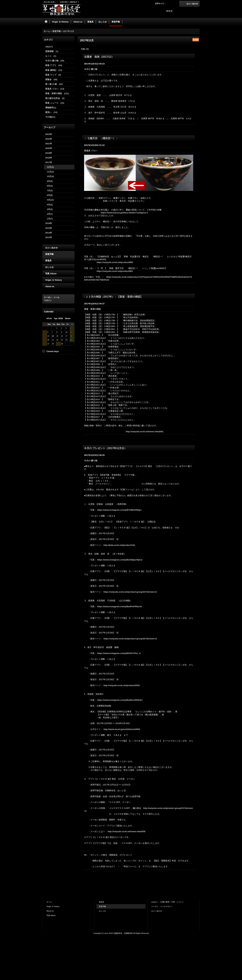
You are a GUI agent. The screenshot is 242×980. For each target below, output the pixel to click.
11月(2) (50, 172)
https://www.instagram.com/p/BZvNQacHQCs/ (120, 560)
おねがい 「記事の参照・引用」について (167, 902)
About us (50, 286)
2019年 (49, 153)
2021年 (49, 144)
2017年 (49, 162)
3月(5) (50, 209)
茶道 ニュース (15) (55, 103)
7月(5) (50, 190)
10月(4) (50, 176)
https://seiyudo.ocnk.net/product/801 (115, 271)
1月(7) (50, 219)
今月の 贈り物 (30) (55, 61)
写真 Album (51, 274)
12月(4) (50, 167)
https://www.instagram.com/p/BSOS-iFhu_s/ (119, 653)
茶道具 (48, 261)
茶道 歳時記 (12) (54, 70)
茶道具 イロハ (92, 151)
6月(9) (50, 195)
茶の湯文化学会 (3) (55, 98)
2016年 (49, 223)
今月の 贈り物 (92, 69)
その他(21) (50, 117)
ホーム (49, 902)
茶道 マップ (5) (53, 75)
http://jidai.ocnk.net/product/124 (119, 545)
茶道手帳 (49, 254)
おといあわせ (192, 4)
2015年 (49, 228)
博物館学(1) (51, 108)
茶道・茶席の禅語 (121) (57, 93)
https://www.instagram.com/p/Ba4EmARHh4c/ (120, 700)
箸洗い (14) (51, 112)
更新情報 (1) (52, 51)
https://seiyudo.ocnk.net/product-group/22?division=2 (130, 592)
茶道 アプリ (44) (54, 65)
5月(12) (50, 200)
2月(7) (50, 214)
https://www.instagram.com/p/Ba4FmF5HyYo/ (120, 606)
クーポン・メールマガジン (162, 906)
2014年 (49, 233)
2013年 (49, 237)
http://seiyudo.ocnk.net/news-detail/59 (127, 831)
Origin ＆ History (54, 280)
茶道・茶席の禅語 (93, 309)
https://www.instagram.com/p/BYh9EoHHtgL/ (119, 510)
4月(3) (50, 205)
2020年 (49, 148)
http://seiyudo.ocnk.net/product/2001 (122, 685)
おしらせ (49, 267)
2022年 (49, 139)
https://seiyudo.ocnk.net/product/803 (115, 262)
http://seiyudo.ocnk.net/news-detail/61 (145, 432)
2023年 (49, 134)
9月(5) (50, 181)
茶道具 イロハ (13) (55, 89)
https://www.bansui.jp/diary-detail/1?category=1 (124, 213)
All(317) (49, 47)
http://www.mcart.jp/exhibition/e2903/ (122, 729)
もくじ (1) (51, 56)
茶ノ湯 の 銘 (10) (54, 84)
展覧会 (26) (51, 79)
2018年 (49, 158)
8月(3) (50, 186)
